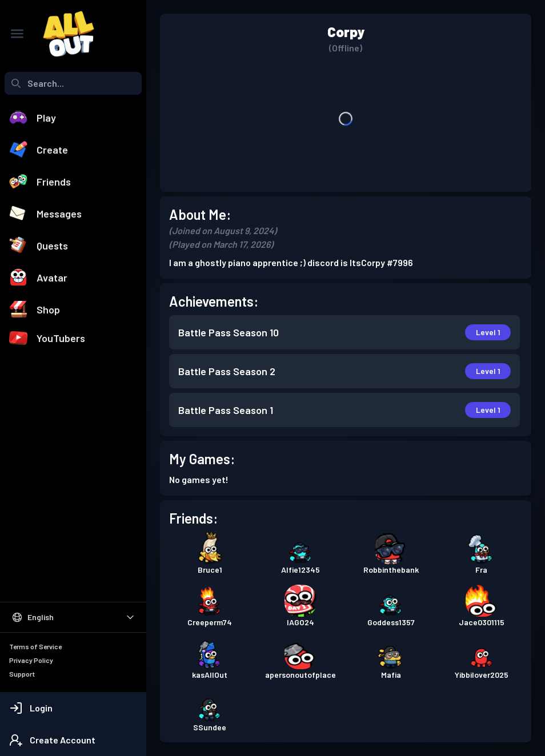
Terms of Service (35, 646)
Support (22, 674)
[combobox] (73, 83)
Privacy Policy (31, 660)
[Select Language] (73, 617)
